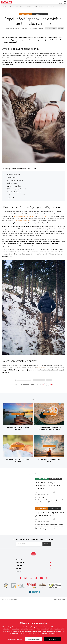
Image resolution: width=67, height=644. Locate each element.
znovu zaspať (41, 410)
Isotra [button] (18, 610)
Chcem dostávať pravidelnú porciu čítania (35, 581)
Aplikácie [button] (19, 608)
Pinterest (47, 427)
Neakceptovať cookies (33, 639)
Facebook (44, 427)
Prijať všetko (53, 639)
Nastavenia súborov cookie (14, 639)
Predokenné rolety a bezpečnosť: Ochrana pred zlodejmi (49, 528)
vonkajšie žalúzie (43, 258)
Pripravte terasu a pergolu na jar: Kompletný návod (50, 556)
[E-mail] (29, 586)
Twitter (51, 427)
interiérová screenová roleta (23, 263)
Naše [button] (20, 605)
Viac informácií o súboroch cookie (44, 629)
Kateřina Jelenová (12, 28)
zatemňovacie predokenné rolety (24, 258)
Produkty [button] (19, 602)
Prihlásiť (48, 586)
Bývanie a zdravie (51, 28)
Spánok (61, 28)
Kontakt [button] (19, 613)
